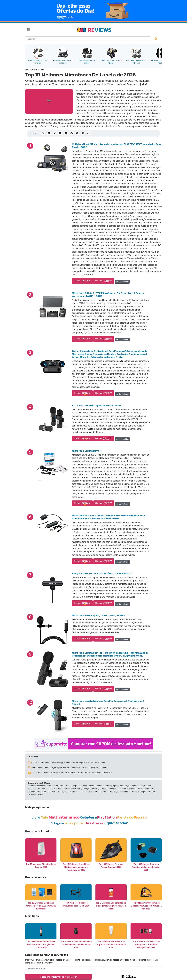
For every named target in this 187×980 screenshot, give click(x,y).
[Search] (88, 39)
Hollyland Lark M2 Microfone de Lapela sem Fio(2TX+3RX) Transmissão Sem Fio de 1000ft (116, 146)
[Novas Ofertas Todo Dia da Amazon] (93, 10)
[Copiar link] (89, 133)
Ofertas (82, 281)
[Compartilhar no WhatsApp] (43, 133)
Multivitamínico (64, 817)
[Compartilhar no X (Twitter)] (55, 133)
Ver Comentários (122, 282)
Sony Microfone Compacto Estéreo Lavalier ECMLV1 (102, 573)
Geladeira (88, 817)
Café (44, 817)
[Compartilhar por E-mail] (83, 133)
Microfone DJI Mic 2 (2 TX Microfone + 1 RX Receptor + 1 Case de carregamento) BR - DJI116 (108, 295)
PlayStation (107, 817)
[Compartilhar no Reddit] (77, 133)
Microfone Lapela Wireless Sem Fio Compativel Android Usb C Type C (108, 702)
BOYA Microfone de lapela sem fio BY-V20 (96, 405)
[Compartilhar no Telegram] (66, 133)
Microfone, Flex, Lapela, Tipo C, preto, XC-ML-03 (100, 615)
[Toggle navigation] (29, 29)
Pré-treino (95, 823)
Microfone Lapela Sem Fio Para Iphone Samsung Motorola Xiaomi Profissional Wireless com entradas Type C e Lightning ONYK (110, 654)
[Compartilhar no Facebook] (49, 133)
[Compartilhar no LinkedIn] (60, 133)
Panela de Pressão (132, 817)
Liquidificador (116, 823)
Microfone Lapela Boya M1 (87, 451)
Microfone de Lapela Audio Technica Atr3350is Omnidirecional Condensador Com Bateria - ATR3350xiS (109, 517)
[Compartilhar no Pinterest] (72, 133)
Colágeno (57, 823)
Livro (36, 817)
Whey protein (75, 823)
